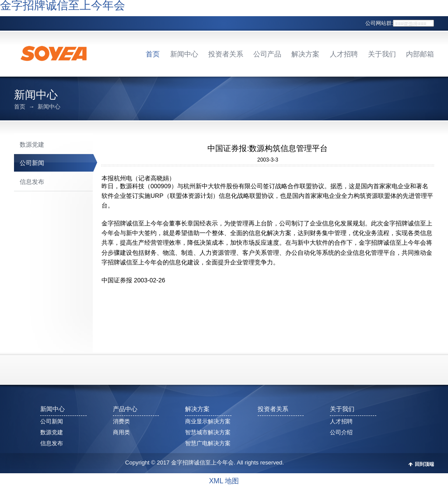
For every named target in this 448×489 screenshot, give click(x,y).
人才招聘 (344, 54)
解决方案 (305, 54)
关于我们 (382, 54)
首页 (153, 54)
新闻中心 (184, 54)
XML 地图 (224, 481)
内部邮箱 (420, 54)
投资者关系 (226, 54)
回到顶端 (424, 464)
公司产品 (267, 54)
